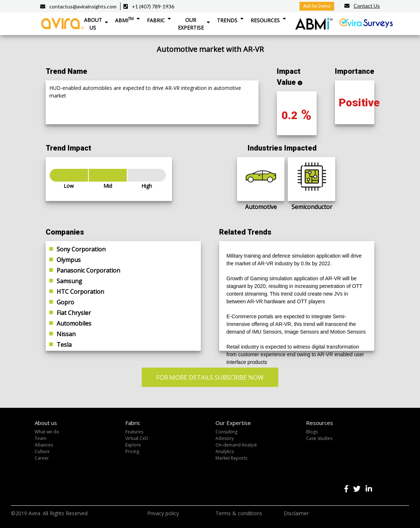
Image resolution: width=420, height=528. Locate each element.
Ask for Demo (317, 6)
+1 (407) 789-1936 (153, 6)
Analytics (225, 451)
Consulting (226, 432)
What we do (47, 432)
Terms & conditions (239, 513)
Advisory (225, 438)
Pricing (132, 451)
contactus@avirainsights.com (83, 6)
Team (41, 438)
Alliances (44, 445)
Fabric (156, 20)
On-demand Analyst (236, 445)
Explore (133, 445)
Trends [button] (227, 20)
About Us (93, 24)
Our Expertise (191, 24)
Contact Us (367, 6)
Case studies (319, 438)
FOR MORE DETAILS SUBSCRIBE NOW (210, 377)
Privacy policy (163, 513)
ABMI (124, 20)
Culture (42, 451)
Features (134, 432)
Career (42, 458)
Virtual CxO (137, 438)
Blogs (312, 432)
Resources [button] (265, 20)
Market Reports (231, 458)
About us (46, 423)
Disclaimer (296, 513)
